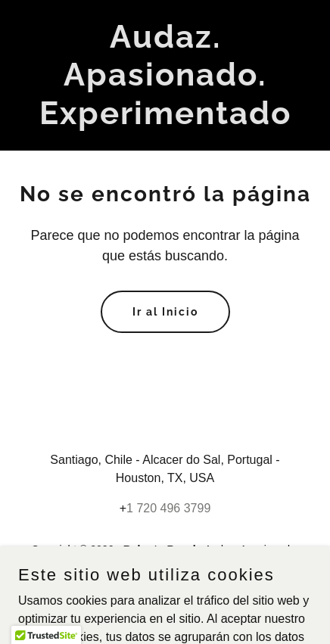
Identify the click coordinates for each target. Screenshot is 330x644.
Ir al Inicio (165, 312)
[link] (165, 120)
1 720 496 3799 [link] (168, 508)
